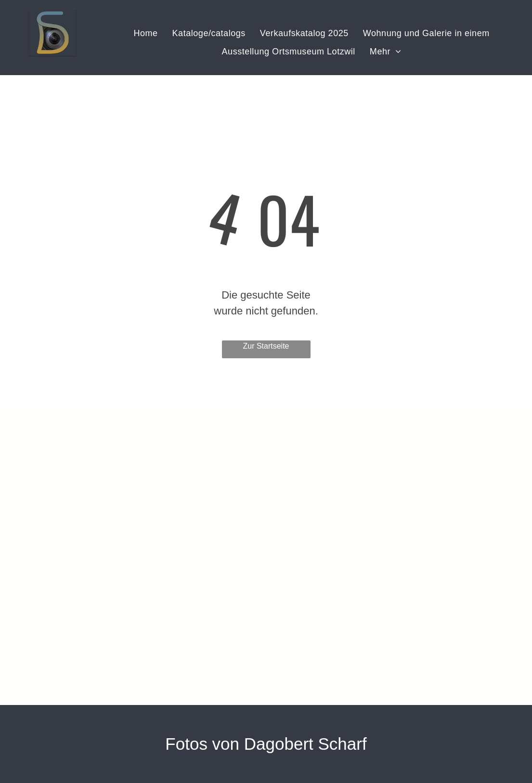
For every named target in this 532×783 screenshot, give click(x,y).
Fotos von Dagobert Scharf (266, 744)
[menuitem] (145, 34)
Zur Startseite (266, 346)
